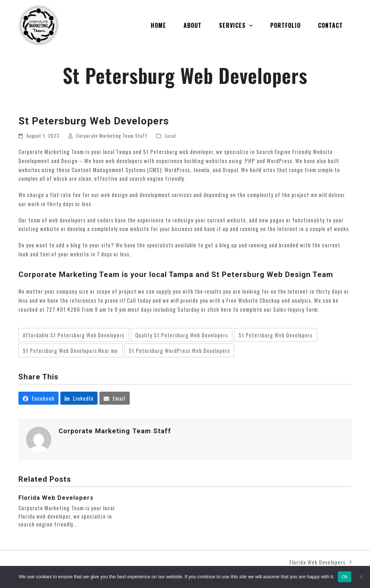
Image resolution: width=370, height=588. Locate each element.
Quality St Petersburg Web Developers (182, 335)
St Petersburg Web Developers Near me (70, 350)
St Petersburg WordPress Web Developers (179, 350)
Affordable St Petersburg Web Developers (74, 335)
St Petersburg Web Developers (276, 335)
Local (170, 135)
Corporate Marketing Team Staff (112, 135)
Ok (345, 577)
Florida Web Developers (56, 498)
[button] (38, 398)
